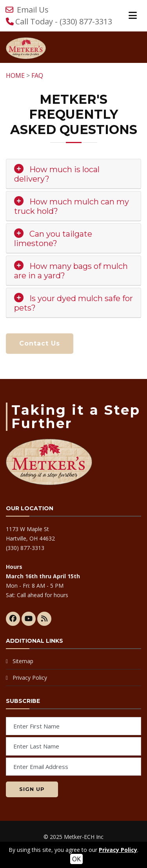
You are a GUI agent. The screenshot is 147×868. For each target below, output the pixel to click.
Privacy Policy (30, 678)
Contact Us (40, 343)
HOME (15, 75)
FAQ (37, 75)
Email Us (33, 10)
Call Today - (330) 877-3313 (64, 21)
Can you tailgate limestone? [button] (53, 239)
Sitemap (23, 661)
